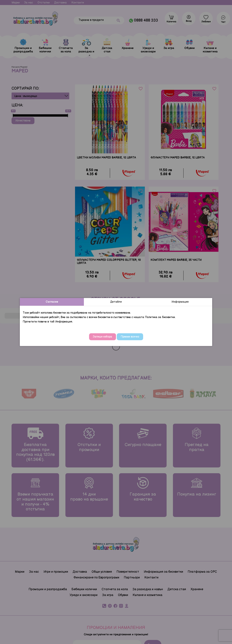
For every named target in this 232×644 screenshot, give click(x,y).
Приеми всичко (130, 337)
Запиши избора (103, 337)
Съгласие (52, 302)
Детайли (116, 302)
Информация (180, 302)
